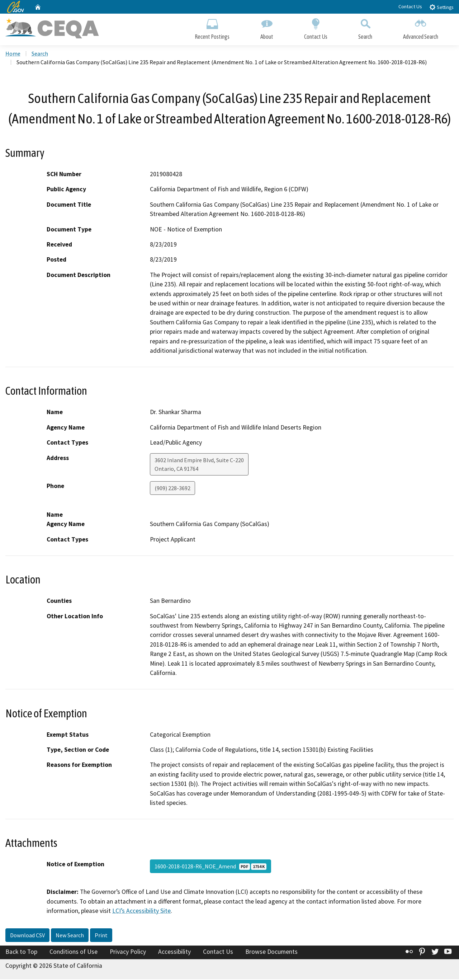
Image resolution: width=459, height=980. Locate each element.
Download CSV (27, 936)
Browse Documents (271, 952)
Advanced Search (421, 28)
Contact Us (410, 6)
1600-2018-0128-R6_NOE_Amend (210, 867)
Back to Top (21, 952)
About (267, 28)
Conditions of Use (74, 952)
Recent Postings (212, 28)
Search (365, 28)
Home (13, 54)
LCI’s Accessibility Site (141, 912)
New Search (70, 936)
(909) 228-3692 (172, 489)
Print (101, 936)
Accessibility (174, 952)
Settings (441, 7)
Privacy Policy (128, 952)
